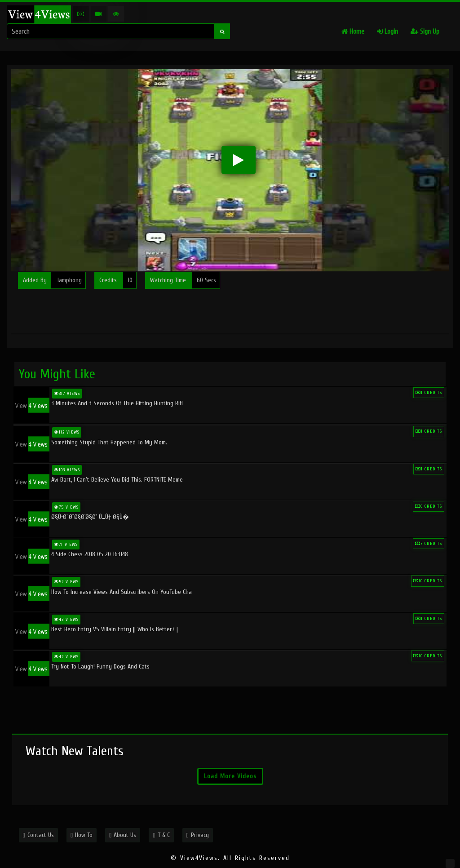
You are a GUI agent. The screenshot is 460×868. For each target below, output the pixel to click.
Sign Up (425, 32)
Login (387, 32)
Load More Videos (230, 776)
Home (353, 32)
